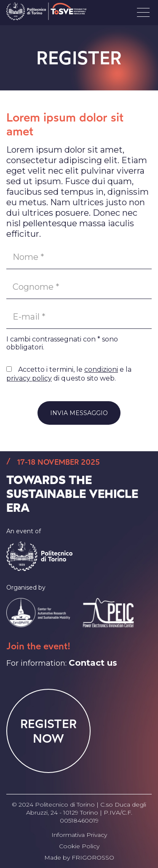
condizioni (101, 369)
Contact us (93, 663)
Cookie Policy (79, 846)
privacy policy (29, 378)
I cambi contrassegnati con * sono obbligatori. (62, 343)
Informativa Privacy (79, 835)
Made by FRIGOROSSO (79, 857)
